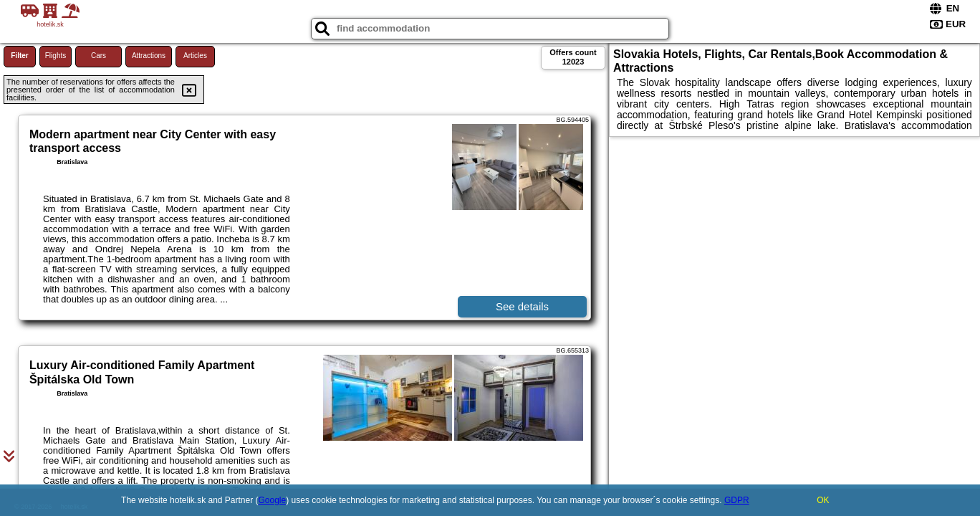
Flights (56, 56)
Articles (195, 56)
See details (522, 306)
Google (273, 500)
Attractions (149, 56)
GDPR (737, 500)
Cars (99, 56)
